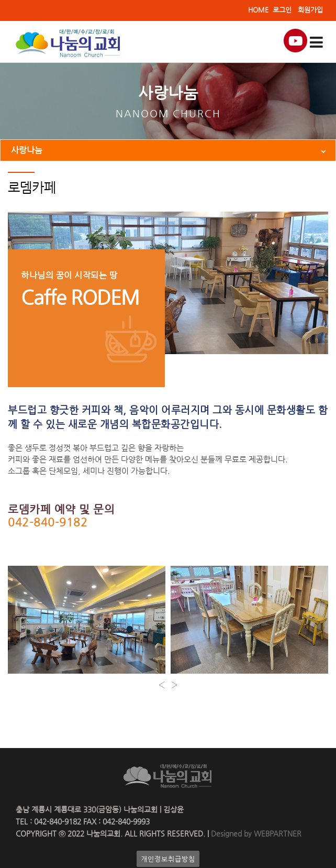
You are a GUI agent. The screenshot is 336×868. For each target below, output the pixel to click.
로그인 (282, 10)
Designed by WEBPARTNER (255, 834)
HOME (258, 10)
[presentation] (162, 685)
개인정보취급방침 (168, 859)
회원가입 (310, 10)
